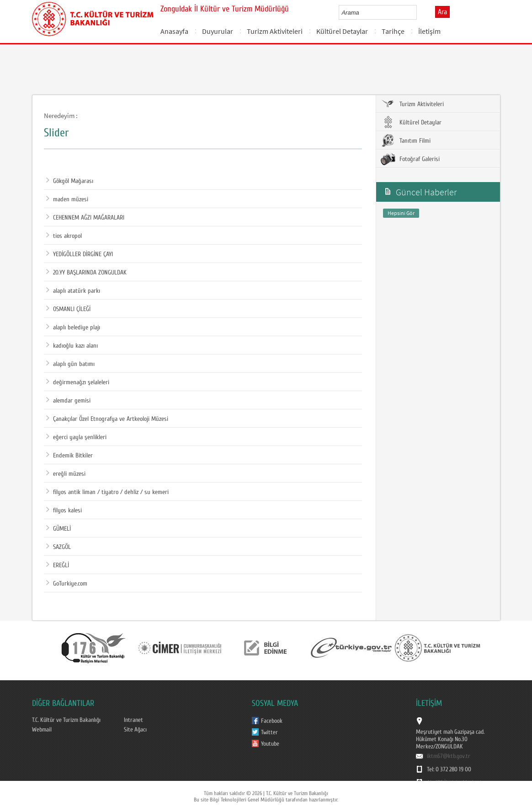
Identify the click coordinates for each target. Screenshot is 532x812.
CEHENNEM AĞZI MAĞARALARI (85, 218)
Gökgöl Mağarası (70, 181)
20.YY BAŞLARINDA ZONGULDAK (86, 273)
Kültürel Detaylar (342, 31)
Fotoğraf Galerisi (410, 159)
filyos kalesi (64, 511)
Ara (442, 12)
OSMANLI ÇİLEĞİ (68, 309)
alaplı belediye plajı (73, 328)
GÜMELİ (59, 529)
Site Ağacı (135, 730)
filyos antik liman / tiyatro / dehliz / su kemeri (107, 492)
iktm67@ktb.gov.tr (449, 756)
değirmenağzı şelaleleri (78, 382)
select (419, 12)
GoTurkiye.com (67, 584)
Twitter (269, 732)
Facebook (272, 721)
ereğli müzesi (66, 474)
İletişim (429, 31)
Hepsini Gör (401, 213)
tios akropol (64, 236)
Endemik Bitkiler (69, 456)
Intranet (133, 720)
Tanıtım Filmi (406, 140)
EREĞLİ (58, 565)
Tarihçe (393, 31)
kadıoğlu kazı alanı (72, 346)
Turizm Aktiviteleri (275, 31)
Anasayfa (174, 31)
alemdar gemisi (68, 401)
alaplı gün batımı (70, 364)
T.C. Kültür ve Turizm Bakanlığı (66, 720)
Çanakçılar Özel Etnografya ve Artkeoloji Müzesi (107, 419)
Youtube (270, 744)
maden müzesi (67, 199)
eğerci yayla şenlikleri (76, 437)
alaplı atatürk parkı (73, 291)
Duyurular (218, 31)
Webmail (42, 730)
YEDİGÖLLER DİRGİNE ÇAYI (80, 254)
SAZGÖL (59, 547)
